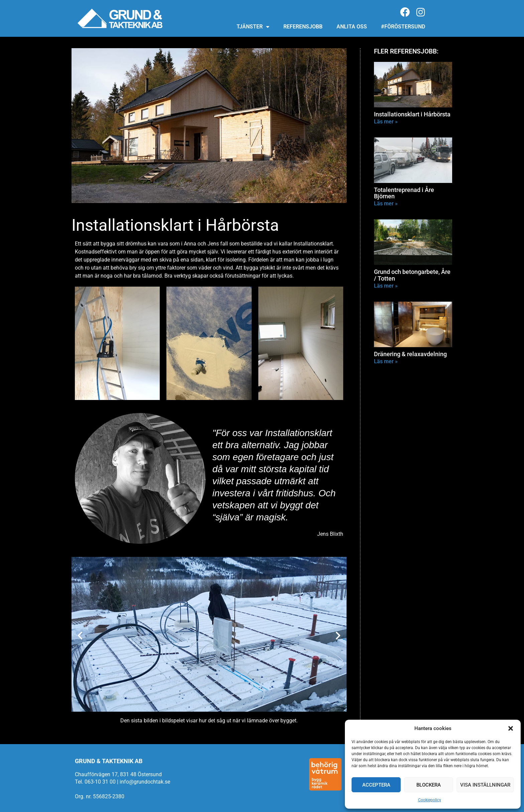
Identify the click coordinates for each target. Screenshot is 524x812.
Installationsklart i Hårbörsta (412, 114)
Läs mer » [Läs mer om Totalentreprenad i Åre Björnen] (386, 204)
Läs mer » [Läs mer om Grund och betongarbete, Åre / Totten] (386, 286)
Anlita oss (352, 27)
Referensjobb (303, 27)
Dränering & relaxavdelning (410, 354)
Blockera (429, 785)
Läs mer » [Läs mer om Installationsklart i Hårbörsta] (386, 122)
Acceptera (376, 785)
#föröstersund (403, 27)
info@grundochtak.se (145, 782)
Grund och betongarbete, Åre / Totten (412, 275)
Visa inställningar (485, 785)
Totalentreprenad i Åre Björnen (404, 193)
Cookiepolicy (430, 800)
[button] (511, 728)
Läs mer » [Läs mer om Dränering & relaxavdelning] (386, 361)
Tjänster (253, 27)
